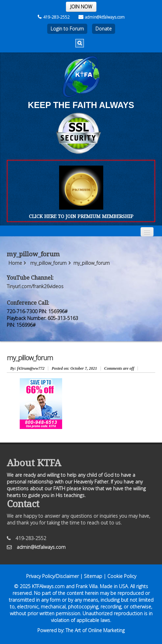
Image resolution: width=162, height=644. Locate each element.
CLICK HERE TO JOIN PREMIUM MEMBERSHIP (81, 216)
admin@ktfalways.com (102, 17)
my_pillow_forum (48, 263)
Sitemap (93, 576)
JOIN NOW (81, 7)
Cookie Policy (122, 576)
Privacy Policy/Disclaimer (52, 576)
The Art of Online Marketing (95, 630)
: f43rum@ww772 (27, 368)
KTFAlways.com (48, 586)
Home (15, 263)
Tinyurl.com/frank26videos (35, 286)
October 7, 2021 (74, 368)
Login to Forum (67, 29)
